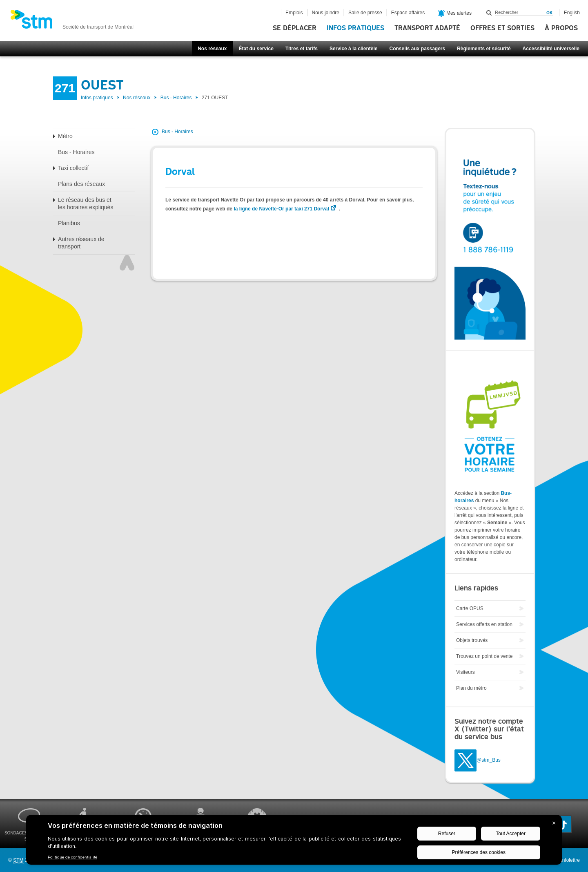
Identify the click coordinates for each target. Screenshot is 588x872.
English (572, 13)
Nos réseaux (212, 49)
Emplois (294, 13)
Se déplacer (295, 28)
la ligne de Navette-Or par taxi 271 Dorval (281, 209)
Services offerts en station (484, 624)
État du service (256, 49)
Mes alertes (455, 13)
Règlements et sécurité (484, 49)
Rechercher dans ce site (489, 13)
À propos (561, 28)
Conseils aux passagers (417, 49)
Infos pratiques (355, 28)
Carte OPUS (470, 608)
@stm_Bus (489, 760)
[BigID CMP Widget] (294, 842)
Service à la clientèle (353, 49)
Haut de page (127, 263)
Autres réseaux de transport (81, 243)
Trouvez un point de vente (484, 656)
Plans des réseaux (81, 184)
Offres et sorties (502, 28)
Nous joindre (326, 13)
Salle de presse (365, 13)
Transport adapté (427, 28)
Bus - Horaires (176, 98)
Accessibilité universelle (551, 49)
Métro (65, 136)
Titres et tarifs (302, 49)
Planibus (69, 223)
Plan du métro (471, 688)
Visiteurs (465, 672)
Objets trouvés (472, 640)
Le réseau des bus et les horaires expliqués (86, 203)
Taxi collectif (73, 168)
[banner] (72, 22)
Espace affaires (408, 13)
